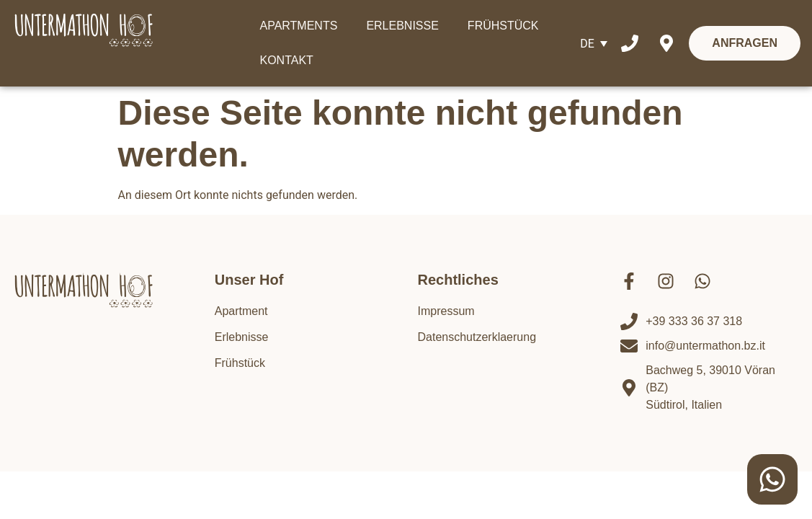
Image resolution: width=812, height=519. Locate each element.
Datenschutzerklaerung (477, 337)
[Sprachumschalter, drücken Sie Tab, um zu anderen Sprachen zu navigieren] (594, 44)
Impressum (446, 311)
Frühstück (240, 363)
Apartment (241, 311)
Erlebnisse (242, 337)
